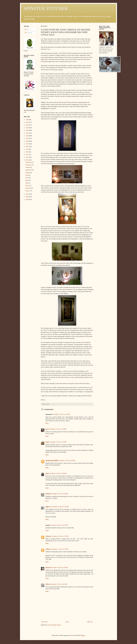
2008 (27, 200)
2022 (27, 130)
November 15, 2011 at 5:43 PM (58, 442)
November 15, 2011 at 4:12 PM (61, 414)
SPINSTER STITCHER (46, 9)
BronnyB (48, 568)
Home (67, 622)
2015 (27, 149)
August (27, 173)
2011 (27, 160)
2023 (27, 128)
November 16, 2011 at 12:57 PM (59, 525)
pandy (47, 473)
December (28, 162)
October (28, 167)
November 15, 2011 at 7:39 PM (58, 473)
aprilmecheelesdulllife (52, 461)
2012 (27, 157)
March (27, 186)
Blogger (83, 635)
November (28, 165)
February (28, 188)
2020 (27, 136)
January (28, 191)
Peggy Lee (48, 507)
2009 (27, 197)
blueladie (48, 494)
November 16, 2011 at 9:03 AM (60, 494)
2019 (27, 138)
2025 (27, 122)
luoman (71, 635)
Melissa (48, 584)
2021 (27, 133)
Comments (29, 33)
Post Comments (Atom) (55, 625)
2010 (27, 194)
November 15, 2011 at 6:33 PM (67, 461)
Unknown (48, 536)
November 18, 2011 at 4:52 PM (60, 568)
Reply (47, 423)
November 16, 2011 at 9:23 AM (60, 507)
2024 (27, 125)
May (27, 180)
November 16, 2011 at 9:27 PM (60, 536)
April (27, 183)
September (28, 170)
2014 (27, 152)
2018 (27, 141)
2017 (27, 144)
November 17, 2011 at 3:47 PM (60, 549)
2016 (27, 147)
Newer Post (44, 622)
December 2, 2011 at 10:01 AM (59, 584)
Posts (27, 29)
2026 (27, 120)
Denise (47, 442)
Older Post (90, 622)
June (27, 178)
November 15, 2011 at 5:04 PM (58, 429)
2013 (27, 155)
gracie (47, 429)
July (27, 175)
